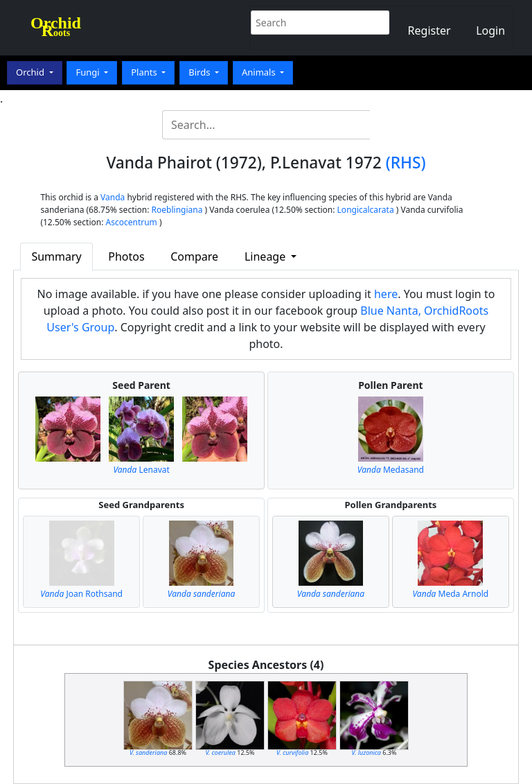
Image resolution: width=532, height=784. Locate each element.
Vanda (113, 197)
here (386, 294)
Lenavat (141, 470)
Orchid (31, 72)
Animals (260, 72)
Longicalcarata (366, 210)
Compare (194, 256)
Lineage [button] (266, 256)
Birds (201, 72)
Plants (145, 72)
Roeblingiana (177, 210)
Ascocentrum (132, 222)
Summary (56, 256)
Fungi (89, 72)
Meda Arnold (450, 594)
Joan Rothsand (81, 594)
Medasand (391, 470)
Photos (126, 256)
